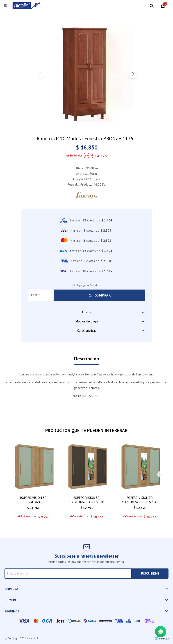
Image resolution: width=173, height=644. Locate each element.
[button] (133, 74)
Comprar (103, 295)
